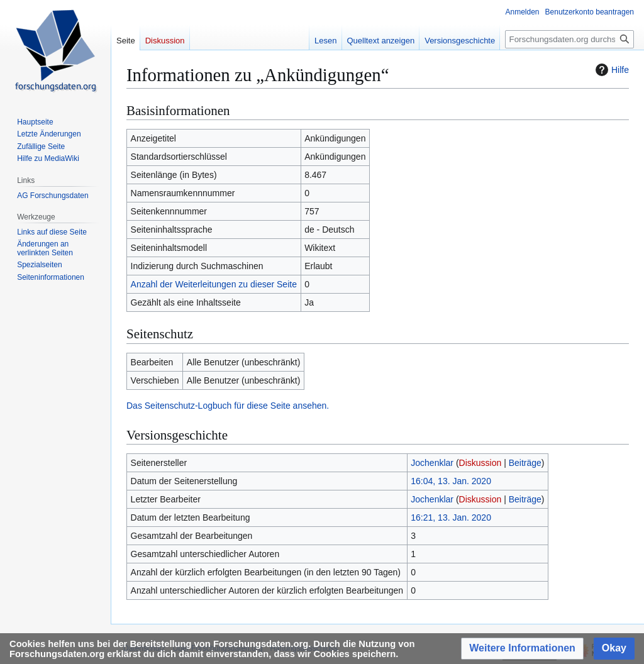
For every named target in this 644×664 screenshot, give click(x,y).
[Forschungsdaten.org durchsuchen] (569, 39)
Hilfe (611, 70)
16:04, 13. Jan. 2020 (451, 481)
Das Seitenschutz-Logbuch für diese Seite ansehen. (228, 406)
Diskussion (480, 463)
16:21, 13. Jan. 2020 (451, 517)
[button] (522, 649)
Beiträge (525, 463)
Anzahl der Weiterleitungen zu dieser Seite (214, 284)
